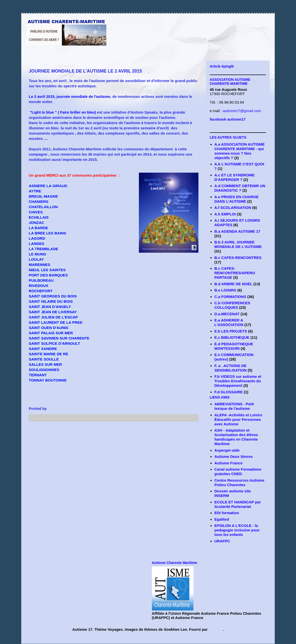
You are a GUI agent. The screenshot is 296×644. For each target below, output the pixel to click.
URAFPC (222, 541)
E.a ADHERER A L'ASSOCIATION (229, 322)
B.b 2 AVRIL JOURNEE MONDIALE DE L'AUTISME (238, 244)
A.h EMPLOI (225, 214)
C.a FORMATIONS (230, 297)
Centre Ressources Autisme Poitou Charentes (239, 482)
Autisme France (229, 463)
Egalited (222, 519)
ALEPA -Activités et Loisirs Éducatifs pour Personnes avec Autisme (238, 419)
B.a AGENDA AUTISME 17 (237, 231)
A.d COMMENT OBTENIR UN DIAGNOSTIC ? (240, 188)
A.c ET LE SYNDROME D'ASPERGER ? (235, 177)
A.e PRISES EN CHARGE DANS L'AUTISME (237, 199)
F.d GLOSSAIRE (229, 392)
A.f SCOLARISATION (233, 208)
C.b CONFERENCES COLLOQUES (232, 305)
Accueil (113, 433)
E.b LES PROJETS (231, 331)
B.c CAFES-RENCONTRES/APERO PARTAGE (235, 273)
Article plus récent (52, 433)
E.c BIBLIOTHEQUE (232, 337)
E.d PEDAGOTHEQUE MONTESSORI (234, 346)
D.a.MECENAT (227, 314)
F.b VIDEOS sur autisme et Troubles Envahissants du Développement (238, 381)
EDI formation (227, 513)
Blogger (216, 629)
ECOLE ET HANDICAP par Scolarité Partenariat (238, 504)
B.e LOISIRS (225, 290)
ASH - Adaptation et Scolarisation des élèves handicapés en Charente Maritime (236, 437)
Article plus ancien (175, 433)
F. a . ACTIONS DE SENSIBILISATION (231, 368)
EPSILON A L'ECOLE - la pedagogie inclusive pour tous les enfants (237, 530)
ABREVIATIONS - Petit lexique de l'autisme (234, 406)
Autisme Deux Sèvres (234, 456)
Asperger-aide (227, 450)
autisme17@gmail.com (242, 111)
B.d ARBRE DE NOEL (233, 284)
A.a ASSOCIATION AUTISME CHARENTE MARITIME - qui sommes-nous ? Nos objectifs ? (240, 151)
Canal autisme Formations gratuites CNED (238, 471)
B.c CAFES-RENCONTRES (238, 258)
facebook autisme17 (228, 119)
